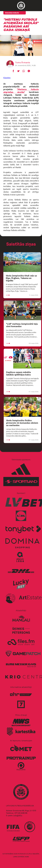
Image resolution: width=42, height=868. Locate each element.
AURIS (27, 857)
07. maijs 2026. (22, 392)
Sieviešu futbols (12, 13)
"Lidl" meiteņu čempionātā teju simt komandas (22, 325)
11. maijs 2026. (22, 295)
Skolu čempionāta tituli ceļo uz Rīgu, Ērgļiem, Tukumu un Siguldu (21, 278)
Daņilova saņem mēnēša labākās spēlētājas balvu (18, 373)
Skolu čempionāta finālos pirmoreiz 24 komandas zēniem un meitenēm (22, 423)
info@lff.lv (18, 815)
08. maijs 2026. (22, 343)
